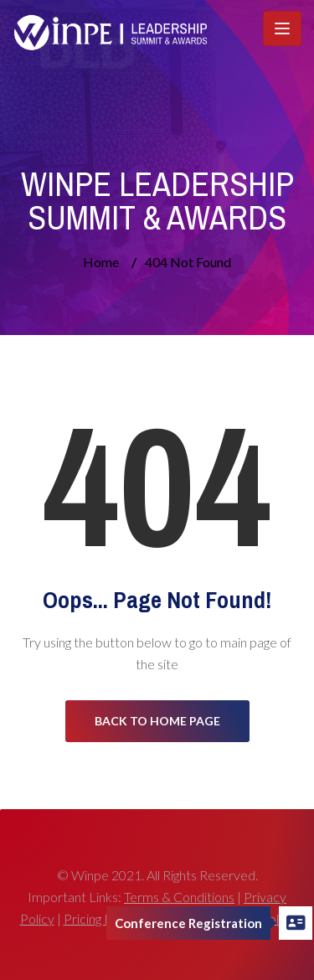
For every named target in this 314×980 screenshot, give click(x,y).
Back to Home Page (157, 721)
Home (101, 262)
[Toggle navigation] (282, 28)
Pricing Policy (101, 918)
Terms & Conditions (179, 897)
